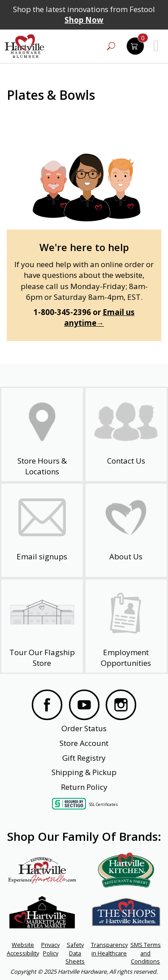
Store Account (84, 743)
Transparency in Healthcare (109, 949)
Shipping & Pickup (84, 772)
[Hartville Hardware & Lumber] (25, 46)
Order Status (84, 728)
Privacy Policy (50, 949)
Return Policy (84, 787)
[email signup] (42, 530)
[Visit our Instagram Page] (121, 706)
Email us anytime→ (99, 317)
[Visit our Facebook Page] (47, 706)
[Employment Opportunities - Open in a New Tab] (126, 626)
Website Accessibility (23, 949)
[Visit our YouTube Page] (84, 706)
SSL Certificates (103, 804)
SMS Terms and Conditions (146, 953)
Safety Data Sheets (75, 953)
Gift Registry (84, 758)
